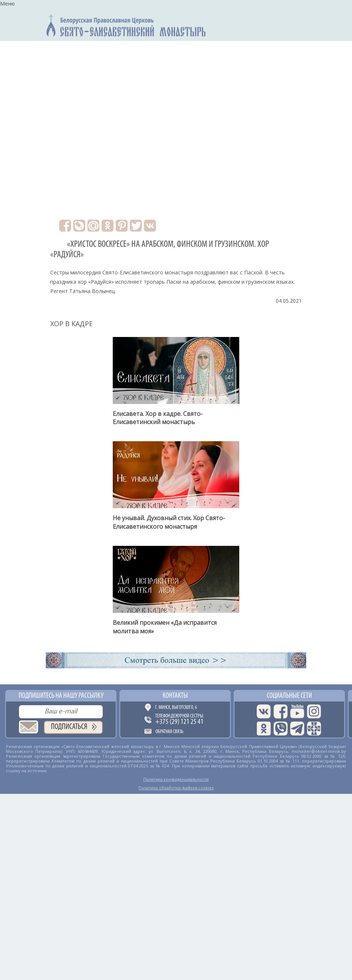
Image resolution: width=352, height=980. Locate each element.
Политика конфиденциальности (176, 779)
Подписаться (69, 727)
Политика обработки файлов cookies (176, 788)
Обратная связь (169, 732)
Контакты (175, 696)
